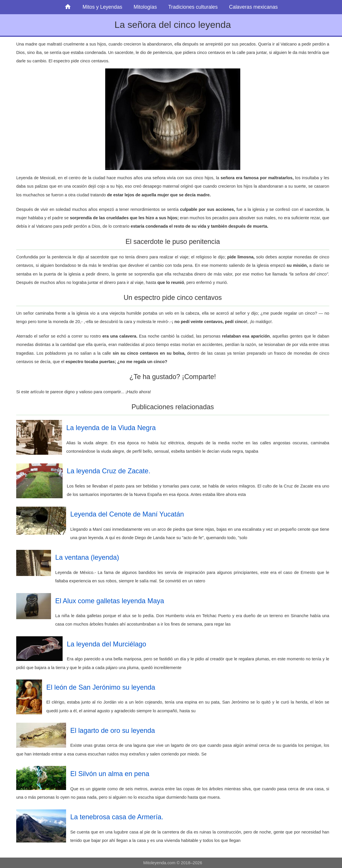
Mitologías (145, 7)
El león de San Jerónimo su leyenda (101, 687)
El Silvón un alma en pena (110, 774)
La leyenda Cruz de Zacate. (109, 471)
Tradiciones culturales (193, 7)
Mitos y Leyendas (102, 7)
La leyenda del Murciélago (107, 644)
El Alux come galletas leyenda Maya (110, 601)
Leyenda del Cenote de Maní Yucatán (127, 514)
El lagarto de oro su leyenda (113, 731)
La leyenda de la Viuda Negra (111, 428)
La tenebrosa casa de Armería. (117, 817)
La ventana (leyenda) (87, 557)
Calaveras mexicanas (253, 7)
